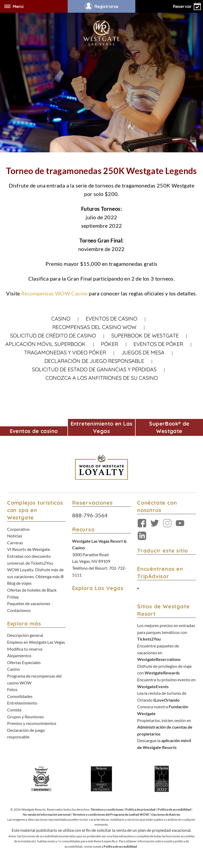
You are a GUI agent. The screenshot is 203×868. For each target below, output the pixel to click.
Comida (14, 710)
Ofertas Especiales (24, 662)
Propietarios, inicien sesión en (165, 727)
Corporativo (18, 529)
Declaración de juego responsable (94, 361)
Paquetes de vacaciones (29, 603)
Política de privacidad (140, 809)
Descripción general (25, 635)
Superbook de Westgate (145, 335)
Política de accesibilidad (174, 809)
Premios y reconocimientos (32, 723)
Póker (110, 344)
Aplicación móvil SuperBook (45, 344)
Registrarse (101, 6)
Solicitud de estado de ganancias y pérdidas (94, 369)
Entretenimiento (22, 703)
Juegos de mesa (143, 352)
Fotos (12, 689)
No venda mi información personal (47, 814)
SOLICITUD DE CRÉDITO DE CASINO (53, 335)
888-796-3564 (90, 515)
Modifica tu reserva (25, 649)
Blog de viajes (19, 583)
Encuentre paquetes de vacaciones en (159, 652)
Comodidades (20, 696)
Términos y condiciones (107, 809)
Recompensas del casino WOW (94, 327)
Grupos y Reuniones (26, 717)
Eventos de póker (158, 344)
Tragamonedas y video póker (65, 352)
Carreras (15, 543)
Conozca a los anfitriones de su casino (102, 378)
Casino (61, 319)
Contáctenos (19, 610)
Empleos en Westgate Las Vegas (36, 642)
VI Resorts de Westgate (29, 549)
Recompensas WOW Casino (55, 293)
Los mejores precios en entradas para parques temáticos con (166, 632)
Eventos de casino (111, 319)
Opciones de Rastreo (166, 814)
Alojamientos (19, 655)
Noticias (15, 536)
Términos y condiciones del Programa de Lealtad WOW (111, 814)
